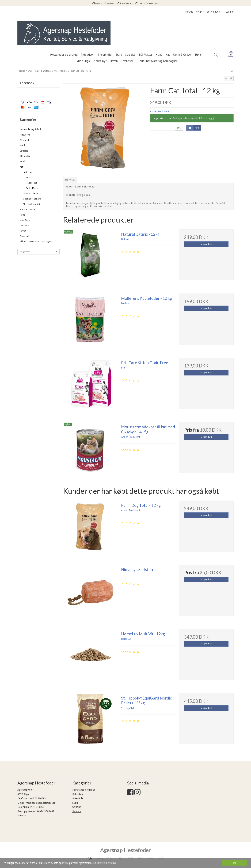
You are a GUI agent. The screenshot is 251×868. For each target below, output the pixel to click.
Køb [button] (193, 128)
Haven (23, 231)
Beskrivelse (70, 180)
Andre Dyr (25, 226)
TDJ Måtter (25, 156)
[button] (226, 78)
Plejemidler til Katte (32, 204)
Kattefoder (28, 172)
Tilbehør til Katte (31, 194)
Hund (22, 161)
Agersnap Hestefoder (125, 850)
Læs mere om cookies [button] (105, 863)
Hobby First (31, 183)
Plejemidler (25, 140)
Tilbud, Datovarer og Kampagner (36, 242)
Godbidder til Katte (32, 199)
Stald (22, 145)
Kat (21, 167)
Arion (29, 178)
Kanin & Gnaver (27, 210)
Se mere (77, 811)
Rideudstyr (25, 135)
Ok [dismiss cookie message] (234, 863)
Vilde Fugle (25, 220)
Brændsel (24, 236)
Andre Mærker (33, 188)
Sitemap (22, 816)
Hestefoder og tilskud (30, 129)
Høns (22, 215)
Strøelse (24, 151)
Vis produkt (206, 244)
